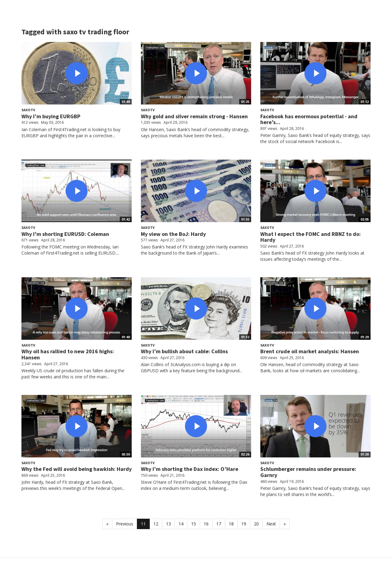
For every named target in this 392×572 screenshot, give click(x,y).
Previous (125, 524)
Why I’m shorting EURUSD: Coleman (65, 234)
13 (168, 524)
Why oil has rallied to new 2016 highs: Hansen (68, 354)
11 (143, 524)
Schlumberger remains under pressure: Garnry (308, 472)
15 (194, 524)
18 (231, 524)
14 (181, 524)
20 (256, 524)
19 (244, 524)
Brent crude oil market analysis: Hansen (310, 351)
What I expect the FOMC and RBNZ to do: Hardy (311, 237)
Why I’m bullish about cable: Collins (184, 351)
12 (156, 524)
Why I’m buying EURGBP (51, 116)
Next (271, 524)
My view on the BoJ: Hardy (173, 234)
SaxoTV (28, 110)
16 (206, 524)
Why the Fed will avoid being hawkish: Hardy (77, 469)
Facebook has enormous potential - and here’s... (309, 119)
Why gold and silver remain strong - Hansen (194, 116)
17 (219, 524)
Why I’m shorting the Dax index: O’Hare (190, 469)
